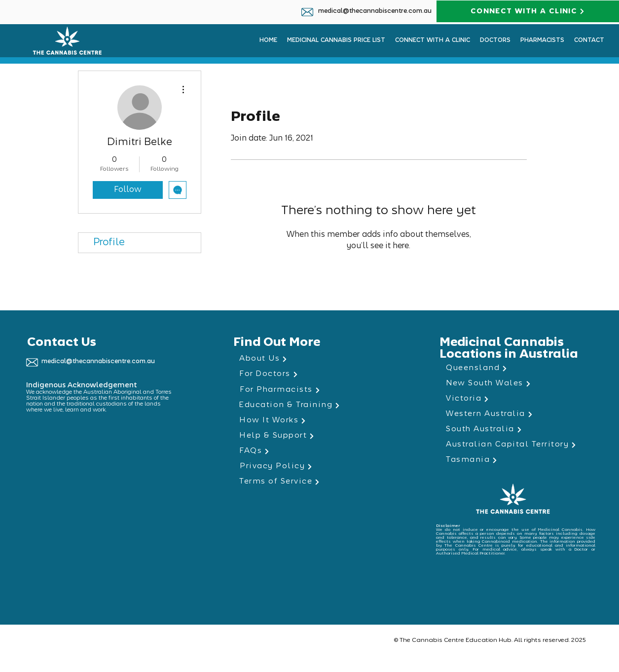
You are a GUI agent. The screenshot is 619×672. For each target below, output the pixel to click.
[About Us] (309, 359)
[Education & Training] (309, 405)
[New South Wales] (516, 384)
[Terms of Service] (309, 482)
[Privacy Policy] (309, 467)
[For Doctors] (309, 374)
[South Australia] (516, 429)
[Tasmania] (516, 460)
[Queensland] (516, 368)
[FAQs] (309, 451)
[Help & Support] (309, 436)
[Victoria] (516, 399)
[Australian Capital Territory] (516, 445)
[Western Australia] (516, 414)
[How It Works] (309, 421)
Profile (109, 243)
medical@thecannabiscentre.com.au (375, 11)
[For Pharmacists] (309, 390)
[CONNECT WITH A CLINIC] (528, 11)
